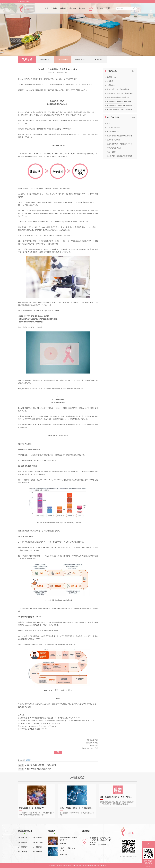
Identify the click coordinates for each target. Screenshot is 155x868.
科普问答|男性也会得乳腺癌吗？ (118, 97)
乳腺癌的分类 (112, 77)
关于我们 (54, 9)
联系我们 (109, 9)
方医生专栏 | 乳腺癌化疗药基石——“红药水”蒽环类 (41, 765)
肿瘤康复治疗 (80, 60)
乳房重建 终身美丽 (113, 140)
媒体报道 (39, 838)
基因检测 (28, 760)
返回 (58, 752)
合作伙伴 (39, 842)
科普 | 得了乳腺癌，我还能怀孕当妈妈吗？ (38, 769)
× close (148, 867)
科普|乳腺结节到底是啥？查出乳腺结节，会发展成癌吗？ (121, 93)
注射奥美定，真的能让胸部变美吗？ (120, 156)
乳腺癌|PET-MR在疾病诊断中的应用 (119, 105)
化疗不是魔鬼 (112, 152)
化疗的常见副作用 (113, 128)
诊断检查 (110, 81)
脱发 (109, 124)
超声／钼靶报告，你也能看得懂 (118, 89)
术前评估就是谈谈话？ (115, 148)
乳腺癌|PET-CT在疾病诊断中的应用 (119, 101)
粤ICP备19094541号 (100, 865)
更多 (133, 71)
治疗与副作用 (63, 60)
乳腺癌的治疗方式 (113, 132)
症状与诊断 (45, 60)
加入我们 (39, 852)
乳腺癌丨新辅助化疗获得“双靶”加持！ (120, 136)
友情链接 (39, 847)
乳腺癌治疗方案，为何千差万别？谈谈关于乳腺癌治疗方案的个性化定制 (121, 144)
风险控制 (98, 60)
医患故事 (100, 9)
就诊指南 (73, 9)
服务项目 (63, 9)
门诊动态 (24, 852)
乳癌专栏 (91, 9)
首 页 (47, 9)
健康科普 (82, 9)
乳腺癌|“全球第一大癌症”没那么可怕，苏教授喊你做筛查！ (121, 109)
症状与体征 (111, 85)
